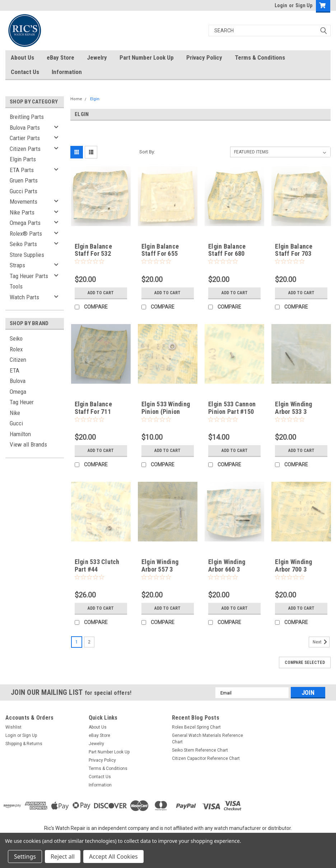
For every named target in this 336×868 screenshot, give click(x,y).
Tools (16, 286)
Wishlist (13, 727)
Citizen (18, 360)
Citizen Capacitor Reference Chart (206, 758)
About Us (22, 57)
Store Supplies (27, 255)
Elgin (95, 99)
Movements (24, 202)
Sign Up (304, 5)
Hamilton (20, 434)
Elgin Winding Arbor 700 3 (293, 565)
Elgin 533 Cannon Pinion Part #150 (232, 408)
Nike (15, 413)
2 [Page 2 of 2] (89, 642)
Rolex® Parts (26, 234)
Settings (25, 857)
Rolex (16, 349)
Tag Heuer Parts (29, 276)
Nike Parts (22, 212)
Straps (17, 265)
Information (67, 72)
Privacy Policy (204, 57)
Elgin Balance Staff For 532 (93, 250)
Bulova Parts (25, 128)
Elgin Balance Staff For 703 (294, 250)
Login (281, 5)
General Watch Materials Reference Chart (207, 739)
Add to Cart (101, 293)
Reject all (63, 857)
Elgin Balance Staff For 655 (160, 250)
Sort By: (147, 152)
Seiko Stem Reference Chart (200, 750)
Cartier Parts (25, 138)
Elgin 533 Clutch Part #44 (97, 565)
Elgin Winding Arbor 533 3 (293, 408)
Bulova (18, 381)
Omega (18, 392)
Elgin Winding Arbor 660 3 (227, 565)
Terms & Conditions (260, 57)
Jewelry (97, 57)
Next (321, 642)
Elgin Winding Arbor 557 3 (160, 565)
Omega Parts (25, 223)
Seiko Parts (23, 244)
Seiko (16, 338)
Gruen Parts (24, 180)
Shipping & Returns (24, 744)
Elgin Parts (23, 159)
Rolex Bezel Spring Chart (196, 727)
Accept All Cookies (113, 857)
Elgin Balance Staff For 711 (93, 408)
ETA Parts (22, 170)
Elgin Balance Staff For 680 (227, 250)
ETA (15, 370)
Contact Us (25, 72)
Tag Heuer (22, 402)
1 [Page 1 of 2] (77, 642)
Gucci (16, 423)
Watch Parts (24, 297)
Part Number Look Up (147, 57)
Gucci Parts (24, 191)
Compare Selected (305, 662)
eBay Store (60, 57)
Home (76, 99)
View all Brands (28, 444)
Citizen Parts (25, 149)
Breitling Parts (27, 117)
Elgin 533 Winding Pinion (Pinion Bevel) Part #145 (166, 412)
